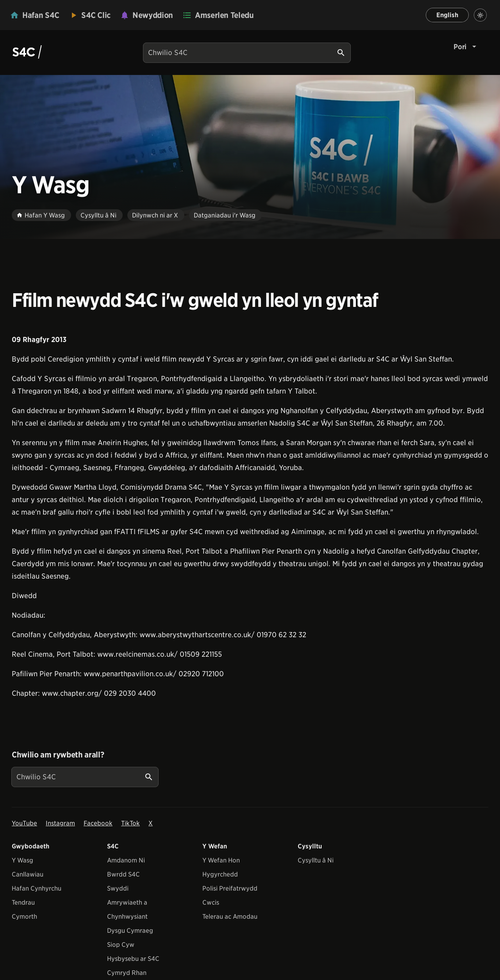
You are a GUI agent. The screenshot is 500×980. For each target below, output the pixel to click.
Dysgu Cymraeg (130, 931)
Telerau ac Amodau (230, 917)
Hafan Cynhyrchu (37, 888)
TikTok (130, 823)
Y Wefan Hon (221, 860)
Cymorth (24, 917)
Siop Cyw (121, 945)
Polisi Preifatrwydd (230, 888)
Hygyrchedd (220, 874)
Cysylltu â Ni (316, 860)
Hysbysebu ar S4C (133, 959)
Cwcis (211, 902)
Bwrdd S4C (123, 874)
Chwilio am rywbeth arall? (58, 755)
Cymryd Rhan (127, 973)
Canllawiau (28, 874)
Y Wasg (22, 860)
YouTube (24, 823)
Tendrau (23, 902)
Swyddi (118, 888)
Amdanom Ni (126, 860)
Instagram (60, 823)
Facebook (98, 823)
